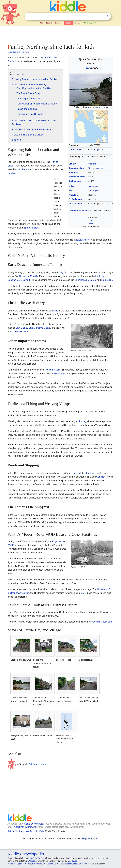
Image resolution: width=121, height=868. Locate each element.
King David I (65, 272)
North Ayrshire (97, 150)
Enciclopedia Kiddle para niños (73, 864)
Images (49, 23)
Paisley (83, 421)
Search (107, 16)
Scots (88, 68)
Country (72, 164)
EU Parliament (75, 199)
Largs (93, 280)
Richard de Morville (28, 276)
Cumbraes (13, 173)
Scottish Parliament (78, 211)
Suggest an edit (90, 839)
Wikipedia (32, 861)
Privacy (40, 864)
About (30, 864)
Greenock (77, 473)
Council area (75, 150)
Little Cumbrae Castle (39, 328)
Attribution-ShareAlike (25, 827)
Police (71, 186)
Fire (70, 191)
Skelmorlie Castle (19, 332)
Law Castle (22, 328)
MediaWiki (72, 861)
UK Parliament (75, 204)
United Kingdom (96, 168)
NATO (84, 593)
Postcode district (77, 177)
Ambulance (74, 195)
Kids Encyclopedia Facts (18, 52)
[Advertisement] (61, 34)
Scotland (92, 164)
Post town (73, 172)
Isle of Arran (23, 169)
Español (78, 23)
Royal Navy (58, 541)
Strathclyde (93, 186)
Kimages (59, 23)
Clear (101, 16)
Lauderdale (107, 280)
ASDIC (11, 545)
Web (41, 23)
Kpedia (68, 23)
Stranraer (89, 473)
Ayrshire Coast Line (102, 622)
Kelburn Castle (53, 370)
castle (55, 311)
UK (92, 221)
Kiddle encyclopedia (34, 824)
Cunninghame (82, 280)
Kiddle (11, 864)
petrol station (32, 228)
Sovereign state (76, 168)
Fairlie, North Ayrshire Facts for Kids (26, 831)
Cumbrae (101, 477)
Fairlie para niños (37, 764)
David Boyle (60, 374)
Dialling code (75, 181)
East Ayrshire (83, 240)
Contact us (51, 864)
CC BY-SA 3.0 (37, 858)
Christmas (90, 23)
